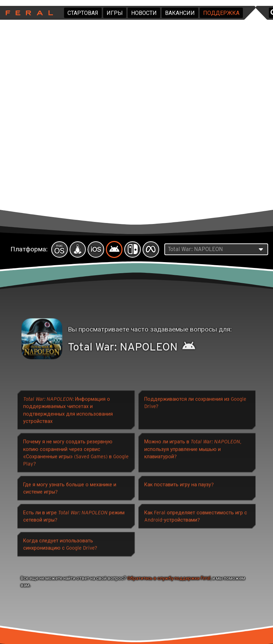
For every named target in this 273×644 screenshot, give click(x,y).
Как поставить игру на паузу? (179, 486)
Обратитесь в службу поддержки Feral (169, 579)
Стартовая (83, 13)
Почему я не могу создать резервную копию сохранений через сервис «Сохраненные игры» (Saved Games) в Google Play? (76, 454)
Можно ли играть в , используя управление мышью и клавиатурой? (193, 450)
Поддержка (221, 13)
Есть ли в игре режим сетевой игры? (74, 517)
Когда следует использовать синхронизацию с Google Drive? (60, 545)
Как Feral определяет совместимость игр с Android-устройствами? (196, 517)
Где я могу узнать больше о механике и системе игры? (70, 489)
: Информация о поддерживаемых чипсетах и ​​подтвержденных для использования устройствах (68, 411)
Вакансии (180, 13)
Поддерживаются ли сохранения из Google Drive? (195, 404)
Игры (115, 13)
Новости (144, 13)
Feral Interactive (28, 13)
